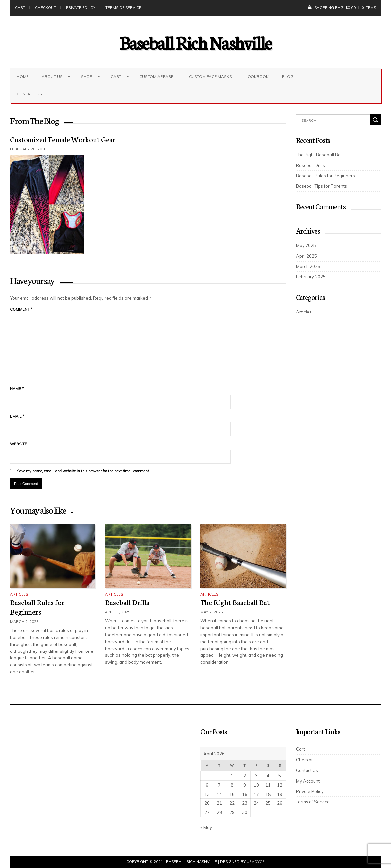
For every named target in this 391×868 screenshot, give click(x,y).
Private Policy (81, 8)
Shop (87, 77)
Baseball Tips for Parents (321, 186)
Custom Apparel (158, 77)
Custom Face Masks (210, 77)
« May (206, 827)
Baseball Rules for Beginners (37, 607)
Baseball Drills (127, 602)
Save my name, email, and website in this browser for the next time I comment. (84, 471)
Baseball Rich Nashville (196, 42)
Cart (20, 8)
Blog (288, 77)
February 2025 (311, 277)
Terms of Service (123, 8)
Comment (21, 309)
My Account (308, 781)
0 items (369, 8)
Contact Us (29, 94)
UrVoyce (256, 862)
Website (18, 444)
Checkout (46, 8)
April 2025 (307, 256)
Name (17, 389)
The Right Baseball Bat (235, 602)
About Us (52, 77)
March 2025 (308, 266)
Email (17, 416)
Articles (19, 594)
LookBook (257, 77)
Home (23, 77)
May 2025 (306, 245)
